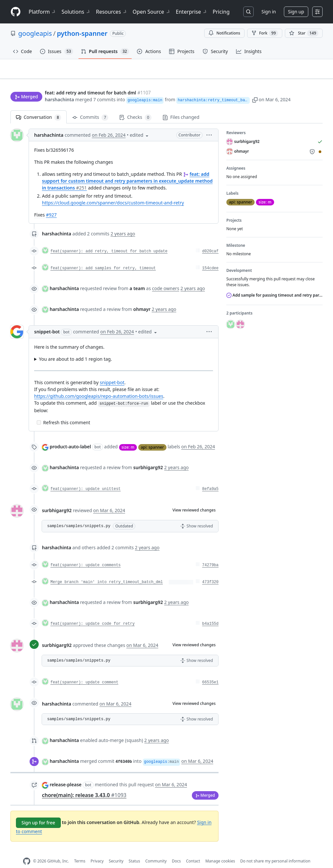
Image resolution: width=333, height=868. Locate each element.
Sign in (269, 12)
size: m (128, 437)
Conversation (39, 107)
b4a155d (210, 614)
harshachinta (60, 87)
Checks (135, 107)
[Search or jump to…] (248, 12)
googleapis (35, 33)
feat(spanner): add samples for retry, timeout (103, 258)
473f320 (210, 572)
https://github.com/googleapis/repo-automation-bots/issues (99, 386)
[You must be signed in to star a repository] (304, 33)
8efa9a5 (210, 479)
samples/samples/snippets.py (79, 516)
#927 (51, 205)
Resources (112, 12)
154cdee (210, 258)
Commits (90, 107)
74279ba (210, 555)
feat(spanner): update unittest (86, 479)
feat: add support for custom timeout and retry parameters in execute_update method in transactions (127, 171)
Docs (176, 851)
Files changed (181, 107)
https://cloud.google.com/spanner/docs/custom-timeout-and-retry (113, 193)
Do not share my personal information (275, 851)
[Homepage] (16, 12)
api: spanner (152, 437)
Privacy (97, 851)
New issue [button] (302, 73)
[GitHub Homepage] (27, 851)
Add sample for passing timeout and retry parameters (274, 285)
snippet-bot (47, 322)
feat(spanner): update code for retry (93, 614)
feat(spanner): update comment (84, 672)
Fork (265, 33)
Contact (193, 851)
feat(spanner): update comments (86, 555)
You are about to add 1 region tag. (75, 349)
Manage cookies (220, 851)
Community (156, 851)
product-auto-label (70, 436)
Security (116, 851)
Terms (80, 851)
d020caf (210, 241)
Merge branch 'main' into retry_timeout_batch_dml (107, 572)
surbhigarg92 (57, 500)
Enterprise (192, 12)
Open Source (152, 12)
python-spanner (82, 33)
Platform (42, 12)
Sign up (296, 12)
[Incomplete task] (39, 412)
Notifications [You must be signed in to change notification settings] (224, 33)
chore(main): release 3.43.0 (84, 785)
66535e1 (210, 672)
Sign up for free (38, 812)
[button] (268, 87)
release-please (66, 774)
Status (134, 851)
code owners (166, 278)
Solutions (76, 12)
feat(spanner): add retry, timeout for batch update (109, 241)
